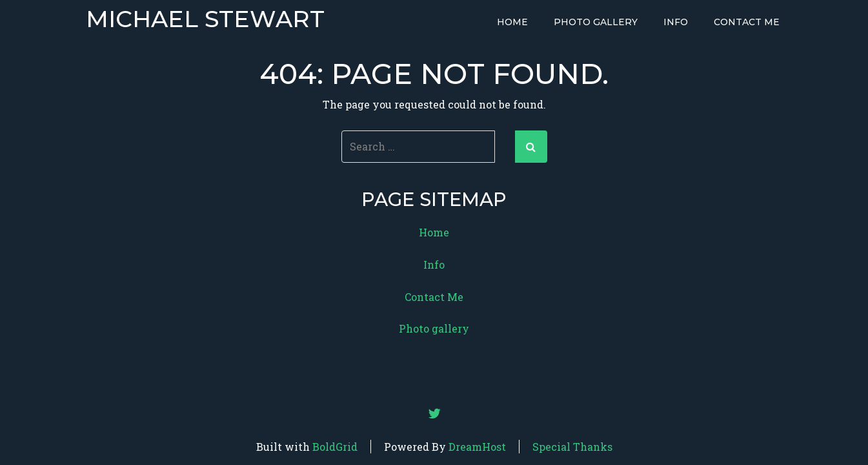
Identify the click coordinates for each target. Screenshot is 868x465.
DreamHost (477, 447)
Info (676, 22)
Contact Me (747, 22)
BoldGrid (335, 447)
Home (512, 22)
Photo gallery (596, 22)
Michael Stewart (205, 19)
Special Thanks (572, 447)
